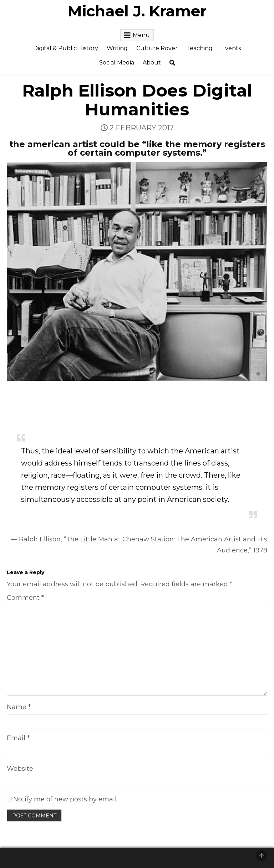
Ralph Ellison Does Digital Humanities (137, 100)
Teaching (199, 48)
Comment (25, 598)
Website (20, 769)
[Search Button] (172, 63)
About (152, 63)
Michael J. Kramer (137, 11)
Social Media (117, 63)
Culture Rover (157, 48)
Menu (141, 35)
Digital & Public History (66, 48)
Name (19, 707)
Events (231, 48)
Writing (117, 48)
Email (18, 738)
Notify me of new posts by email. (65, 799)
